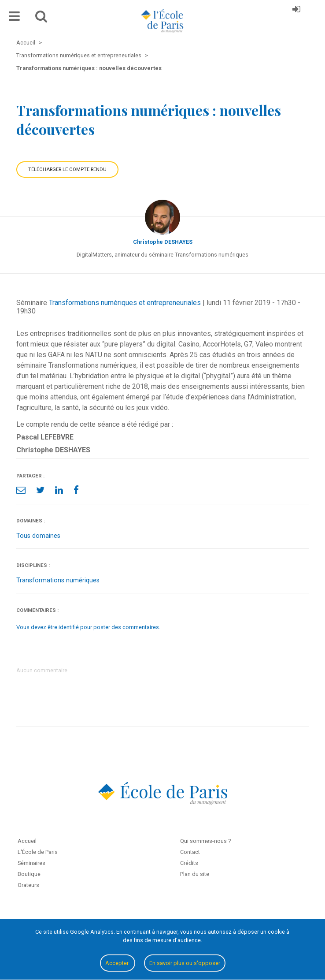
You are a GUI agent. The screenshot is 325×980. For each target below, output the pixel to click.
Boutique (29, 874)
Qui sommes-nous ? (205, 841)
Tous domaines (38, 536)
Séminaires (31, 863)
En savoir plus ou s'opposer (185, 963)
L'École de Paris (38, 852)
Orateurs (28, 885)
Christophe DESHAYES (163, 242)
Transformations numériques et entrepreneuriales (125, 303)
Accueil (27, 841)
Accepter (118, 963)
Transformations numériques (58, 580)
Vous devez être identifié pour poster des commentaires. (88, 627)
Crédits (189, 863)
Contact (190, 852)
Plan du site (195, 874)
